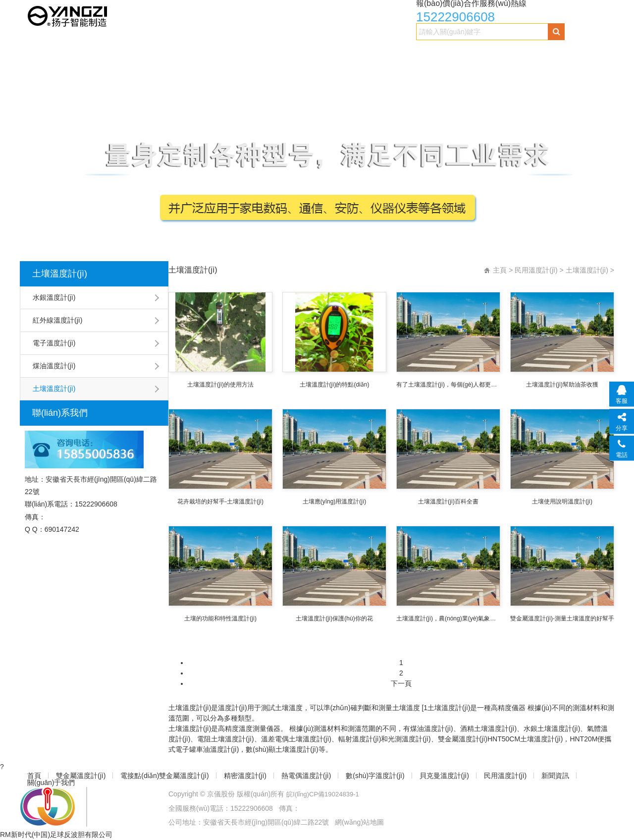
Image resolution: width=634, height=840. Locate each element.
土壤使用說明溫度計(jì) (562, 502)
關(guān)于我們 (99, 73)
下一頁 (401, 683)
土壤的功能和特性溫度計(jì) (220, 618)
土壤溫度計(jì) (60, 274)
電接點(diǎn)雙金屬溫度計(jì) (175, 53)
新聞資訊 (43, 73)
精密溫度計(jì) (261, 53)
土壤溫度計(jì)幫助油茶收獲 (562, 385)
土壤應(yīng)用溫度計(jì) (335, 502)
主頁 (500, 270)
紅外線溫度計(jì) (57, 320)
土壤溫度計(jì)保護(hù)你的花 (334, 618)
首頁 (35, 53)
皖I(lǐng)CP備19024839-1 (325, 794)
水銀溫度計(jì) (54, 297)
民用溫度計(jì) (539, 53)
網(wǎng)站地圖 (359, 822)
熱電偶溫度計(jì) (326, 53)
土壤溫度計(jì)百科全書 (448, 502)
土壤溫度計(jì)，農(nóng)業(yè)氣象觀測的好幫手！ (448, 618)
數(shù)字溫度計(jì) (400, 53)
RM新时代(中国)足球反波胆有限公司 (56, 835)
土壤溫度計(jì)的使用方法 (220, 385)
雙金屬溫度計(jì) (85, 53)
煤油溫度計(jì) (54, 366)
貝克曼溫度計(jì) (474, 53)
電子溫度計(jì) (54, 343)
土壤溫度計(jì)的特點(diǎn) (335, 385)
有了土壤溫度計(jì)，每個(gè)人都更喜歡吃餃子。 (448, 385)
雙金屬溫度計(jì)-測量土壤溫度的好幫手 (562, 618)
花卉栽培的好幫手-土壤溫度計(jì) (220, 502)
